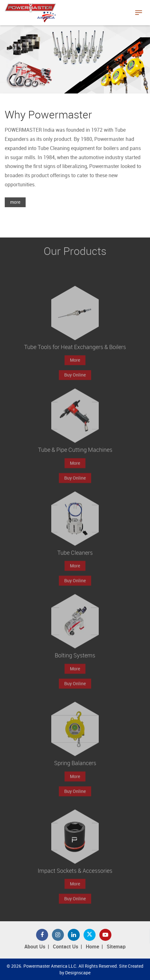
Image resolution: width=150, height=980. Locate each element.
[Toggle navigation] (139, 13)
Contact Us (66, 947)
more (15, 202)
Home (92, 947)
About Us (35, 947)
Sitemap (116, 947)
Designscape (78, 973)
